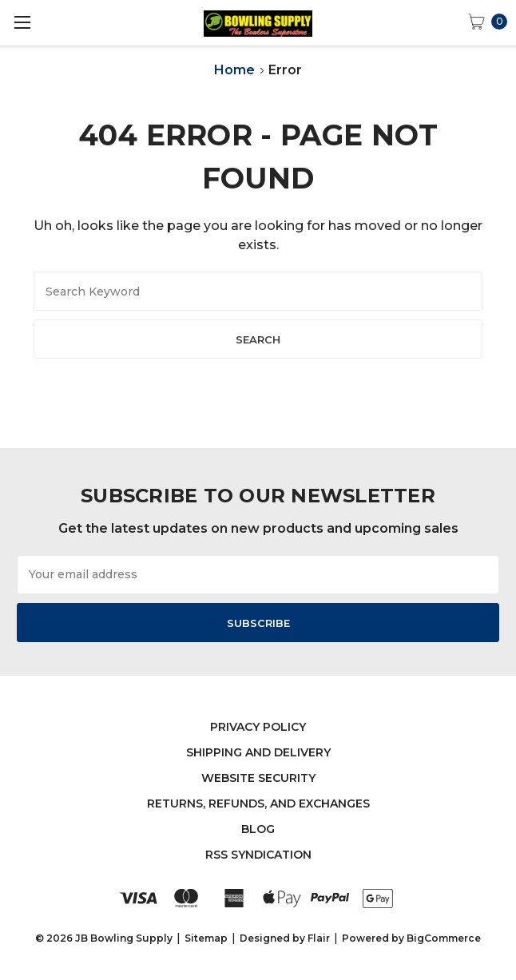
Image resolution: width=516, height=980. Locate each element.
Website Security (258, 778)
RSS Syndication (258, 855)
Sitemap (206, 938)
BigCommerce (444, 938)
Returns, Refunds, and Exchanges (258, 803)
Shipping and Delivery (258, 752)
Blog (258, 829)
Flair (319, 938)
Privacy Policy (258, 727)
